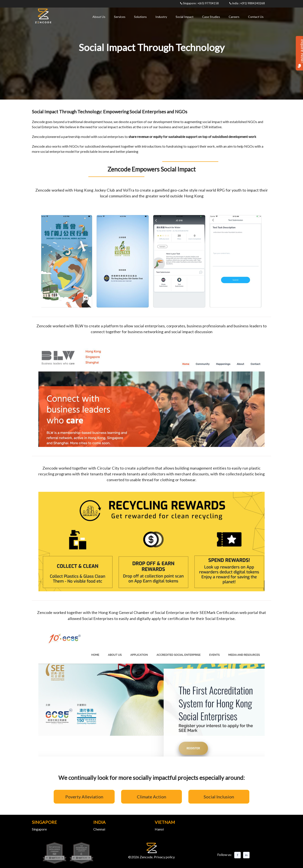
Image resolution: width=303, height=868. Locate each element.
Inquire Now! (299, 54)
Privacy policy (164, 857)
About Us (99, 17)
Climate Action (151, 797)
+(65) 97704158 (208, 3)
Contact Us (256, 17)
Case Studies (211, 17)
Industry (161, 17)
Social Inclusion (219, 797)
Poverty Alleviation (84, 797)
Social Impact (185, 17)
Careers (234, 17)
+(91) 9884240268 (253, 3)
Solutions (140, 17)
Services (120, 17)
